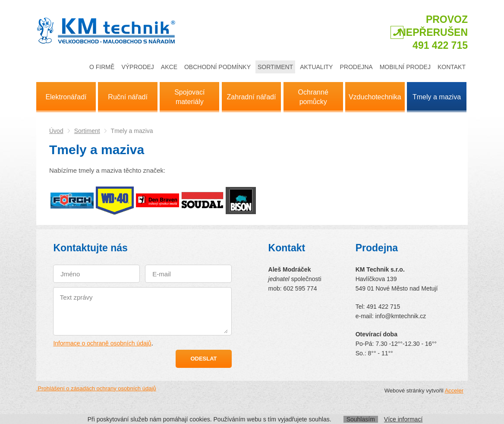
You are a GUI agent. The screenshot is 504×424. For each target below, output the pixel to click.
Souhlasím (361, 419)
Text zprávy (143, 313)
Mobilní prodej (405, 67)
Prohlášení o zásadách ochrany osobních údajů (96, 388)
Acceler (454, 391)
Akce (169, 67)
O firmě (102, 67)
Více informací (403, 419)
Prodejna (356, 67)
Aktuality (316, 67)
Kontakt (452, 67)
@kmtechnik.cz (405, 316)
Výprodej (137, 67)
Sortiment (275, 67)
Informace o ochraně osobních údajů (102, 343)
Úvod (56, 131)
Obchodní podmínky (217, 67)
